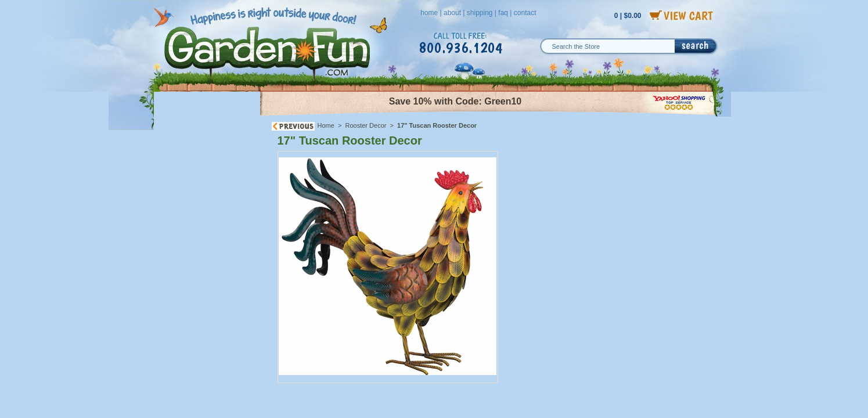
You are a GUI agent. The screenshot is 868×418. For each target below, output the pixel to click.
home (429, 13)
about (452, 13)
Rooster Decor (366, 125)
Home (326, 125)
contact (525, 13)
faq (503, 13)
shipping (480, 13)
